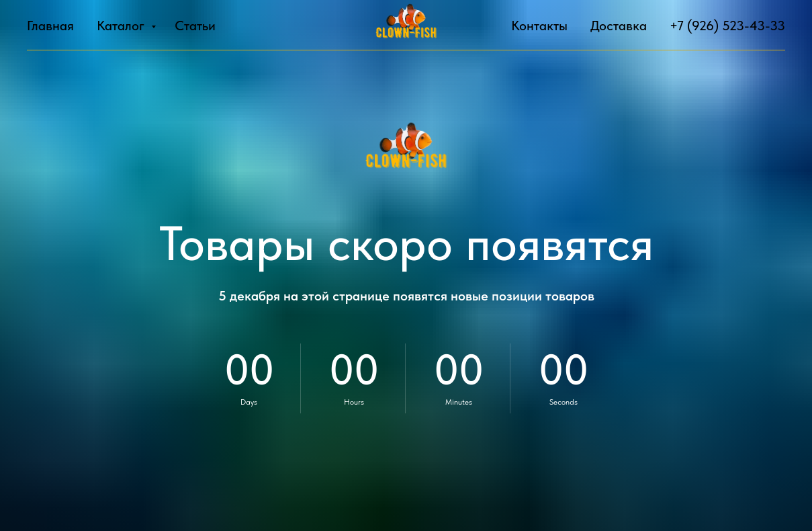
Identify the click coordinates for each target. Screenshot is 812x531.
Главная (50, 26)
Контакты (539, 26)
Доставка (619, 26)
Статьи (195, 26)
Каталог (122, 26)
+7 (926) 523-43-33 (727, 26)
